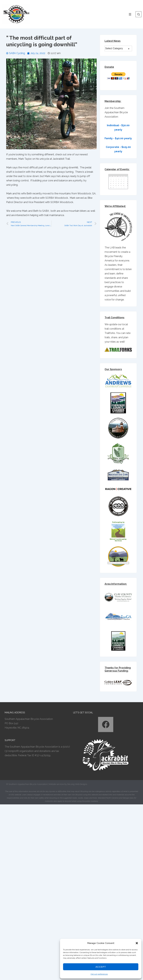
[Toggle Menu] (130, 14)
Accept (101, 967)
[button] (137, 943)
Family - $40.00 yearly (118, 138)
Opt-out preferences (99, 974)
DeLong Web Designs (77, 784)
